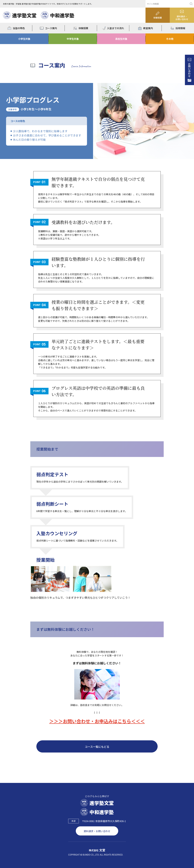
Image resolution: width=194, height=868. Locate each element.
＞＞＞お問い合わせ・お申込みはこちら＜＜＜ (97, 721)
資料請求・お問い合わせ (97, 831)
